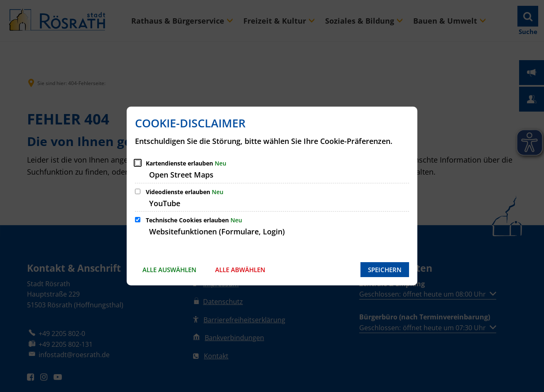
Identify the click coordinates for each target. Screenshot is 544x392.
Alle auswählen (169, 270)
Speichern (385, 270)
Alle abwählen (240, 270)
